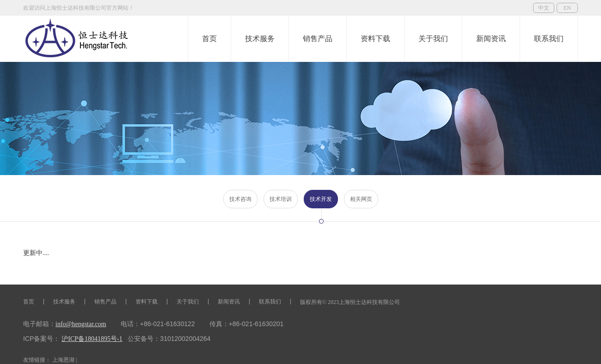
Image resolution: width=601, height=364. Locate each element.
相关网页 (361, 199)
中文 (544, 8)
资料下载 (375, 39)
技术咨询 (240, 199)
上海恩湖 (63, 360)
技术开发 (321, 199)
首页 (209, 39)
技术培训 (281, 199)
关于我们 (433, 39)
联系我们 (549, 39)
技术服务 (260, 39)
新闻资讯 (491, 39)
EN (567, 8)
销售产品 (318, 39)
